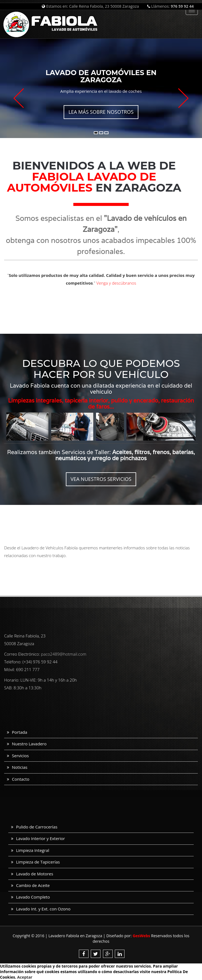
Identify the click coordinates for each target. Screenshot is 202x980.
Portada (20, 732)
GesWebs (141, 936)
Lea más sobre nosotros (101, 112)
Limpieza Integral (33, 850)
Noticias (20, 767)
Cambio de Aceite (33, 885)
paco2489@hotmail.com (64, 654)
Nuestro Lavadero (29, 744)
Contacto (21, 779)
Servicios (20, 756)
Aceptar (25, 977)
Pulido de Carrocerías (37, 827)
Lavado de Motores (35, 874)
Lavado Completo (33, 897)
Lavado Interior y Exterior (41, 838)
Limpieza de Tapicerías (38, 862)
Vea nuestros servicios (101, 479)
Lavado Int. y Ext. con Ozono (43, 909)
